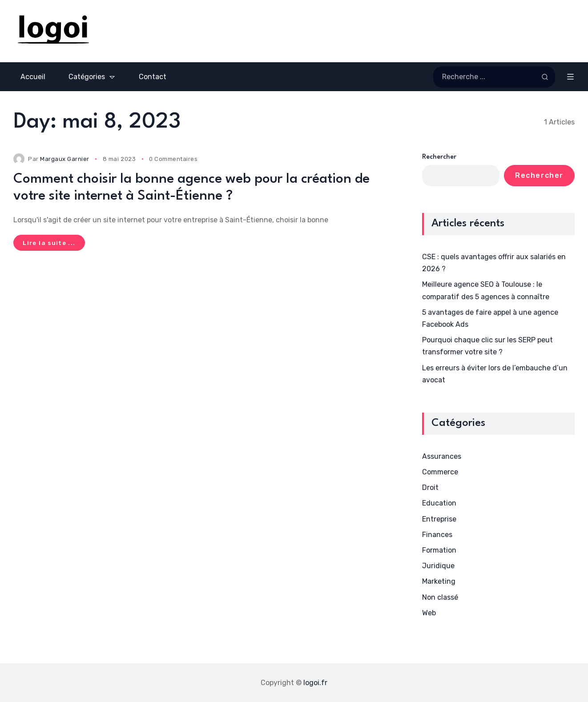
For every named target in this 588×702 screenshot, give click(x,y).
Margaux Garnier (65, 159)
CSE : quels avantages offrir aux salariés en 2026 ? (494, 263)
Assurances (442, 456)
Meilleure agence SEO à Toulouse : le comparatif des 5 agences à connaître (486, 290)
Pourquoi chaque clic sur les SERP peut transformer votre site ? (487, 346)
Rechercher (439, 157)
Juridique (438, 566)
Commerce (440, 472)
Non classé (440, 597)
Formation (439, 550)
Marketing (439, 581)
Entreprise (439, 519)
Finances (437, 535)
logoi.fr (315, 683)
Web (429, 613)
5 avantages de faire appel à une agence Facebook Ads (490, 318)
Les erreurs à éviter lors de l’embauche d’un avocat (495, 374)
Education (439, 503)
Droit (430, 487)
